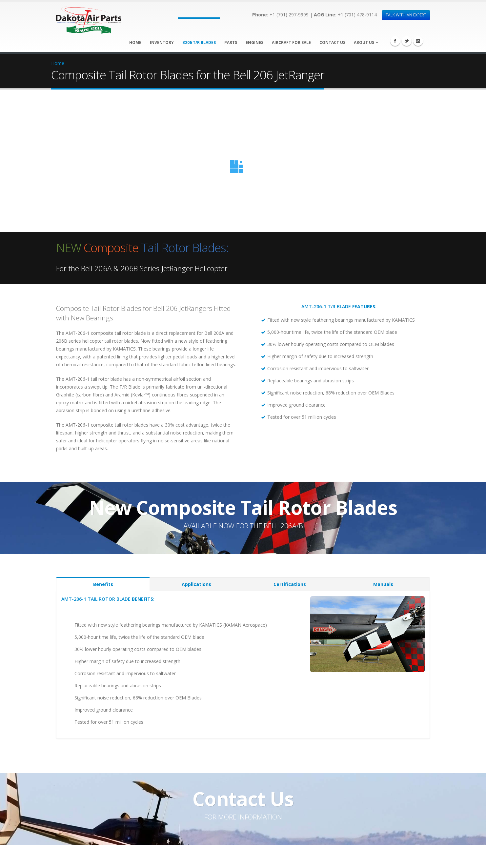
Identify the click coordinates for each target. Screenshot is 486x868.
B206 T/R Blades (199, 42)
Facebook (395, 41)
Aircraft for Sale (291, 42)
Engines (254, 42)
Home (135, 42)
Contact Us (332, 42)
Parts (231, 42)
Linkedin (418, 41)
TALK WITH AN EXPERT (406, 15)
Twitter (407, 41)
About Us (364, 42)
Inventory (162, 42)
